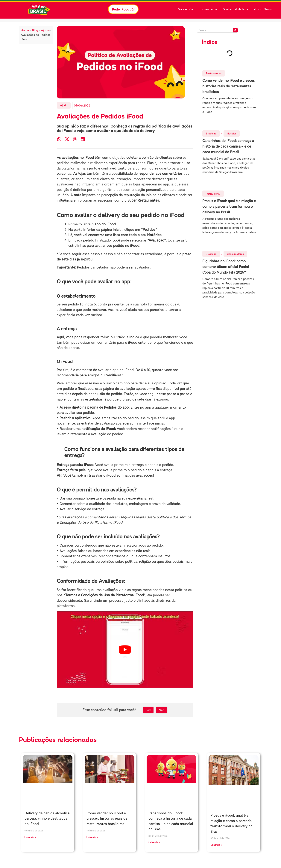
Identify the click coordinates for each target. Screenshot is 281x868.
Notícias (232, 134)
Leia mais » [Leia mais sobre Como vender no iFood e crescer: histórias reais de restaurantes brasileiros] (92, 837)
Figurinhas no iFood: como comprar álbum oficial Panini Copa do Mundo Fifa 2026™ (226, 267)
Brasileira (211, 134)
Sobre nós (186, 9)
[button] (59, 139)
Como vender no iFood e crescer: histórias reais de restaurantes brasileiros (229, 86)
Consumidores (235, 254)
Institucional (213, 194)
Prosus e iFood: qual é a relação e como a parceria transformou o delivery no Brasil (229, 207)
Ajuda (45, 30)
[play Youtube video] (125, 650)
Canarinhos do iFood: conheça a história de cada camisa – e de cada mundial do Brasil (228, 146)
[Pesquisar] (236, 30)
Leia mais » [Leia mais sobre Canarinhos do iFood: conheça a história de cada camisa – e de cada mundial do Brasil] (154, 842)
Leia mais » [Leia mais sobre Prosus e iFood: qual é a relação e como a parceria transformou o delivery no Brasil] (216, 845)
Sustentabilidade (236, 9)
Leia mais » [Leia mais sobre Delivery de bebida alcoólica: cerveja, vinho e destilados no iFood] (30, 837)
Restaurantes (214, 73)
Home (25, 30)
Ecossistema (208, 9)
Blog (35, 30)
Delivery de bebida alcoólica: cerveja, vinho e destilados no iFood (48, 818)
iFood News (263, 9)
